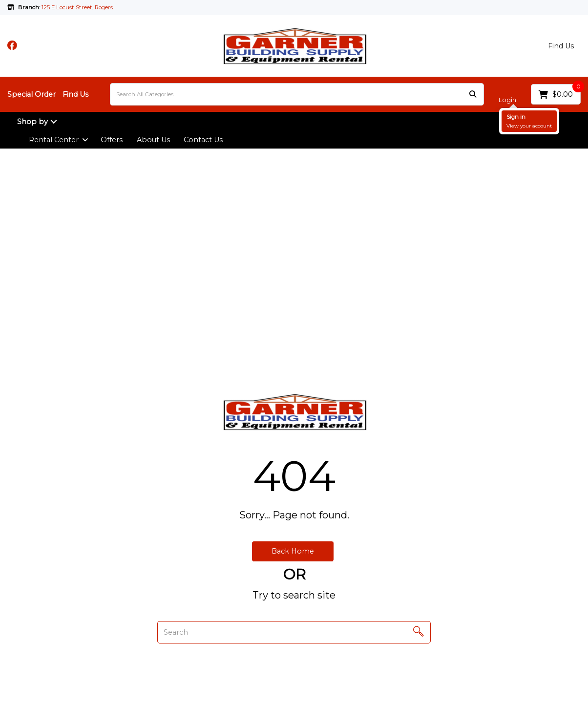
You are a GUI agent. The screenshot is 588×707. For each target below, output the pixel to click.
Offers (112, 140)
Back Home (293, 551)
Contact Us (203, 140)
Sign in (516, 117)
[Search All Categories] (297, 94)
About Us (153, 140)
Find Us (561, 46)
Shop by (32, 122)
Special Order (31, 94)
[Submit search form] (473, 95)
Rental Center (54, 140)
